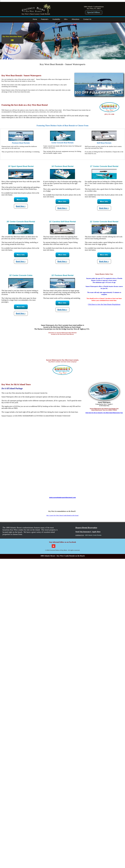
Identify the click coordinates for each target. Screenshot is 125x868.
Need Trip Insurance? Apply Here (88, 532)
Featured (45, 19)
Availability (56, 19)
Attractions (75, 19)
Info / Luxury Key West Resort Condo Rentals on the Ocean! (62, 515)
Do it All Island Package (12, 388)
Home (35, 19)
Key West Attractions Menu (12, 39)
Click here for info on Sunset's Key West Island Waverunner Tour (104, 413)
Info (66, 19)
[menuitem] (35, 19)
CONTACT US (80, 535)
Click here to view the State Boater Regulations (104, 304)
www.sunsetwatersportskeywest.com (62, 497)
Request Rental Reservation (86, 528)
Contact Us (87, 19)
